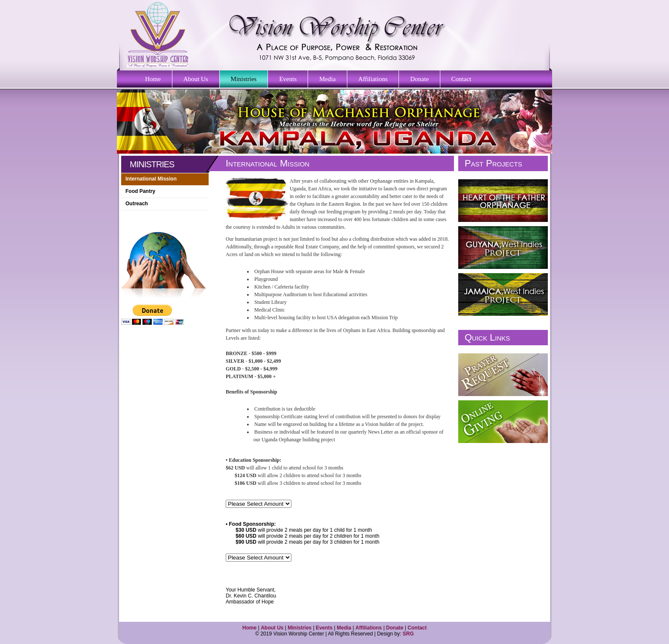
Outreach (137, 204)
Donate (419, 79)
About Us (196, 79)
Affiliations (373, 79)
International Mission (151, 179)
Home (153, 79)
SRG (408, 634)
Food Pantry (140, 191)
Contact (461, 79)
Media (327, 79)
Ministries (244, 79)
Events (288, 79)
